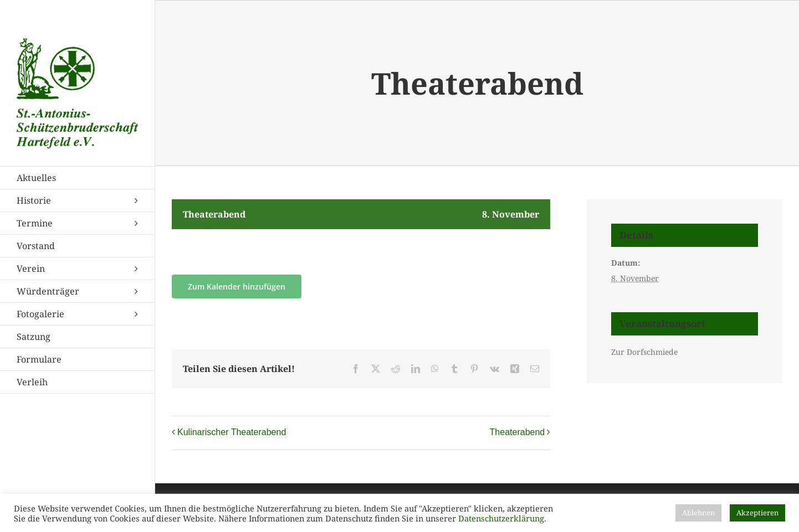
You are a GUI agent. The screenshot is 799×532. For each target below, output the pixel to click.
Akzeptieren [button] (757, 513)
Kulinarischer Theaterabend (232, 432)
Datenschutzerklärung (501, 518)
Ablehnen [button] (698, 513)
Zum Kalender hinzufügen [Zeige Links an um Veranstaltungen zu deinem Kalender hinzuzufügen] (237, 286)
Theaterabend (518, 432)
